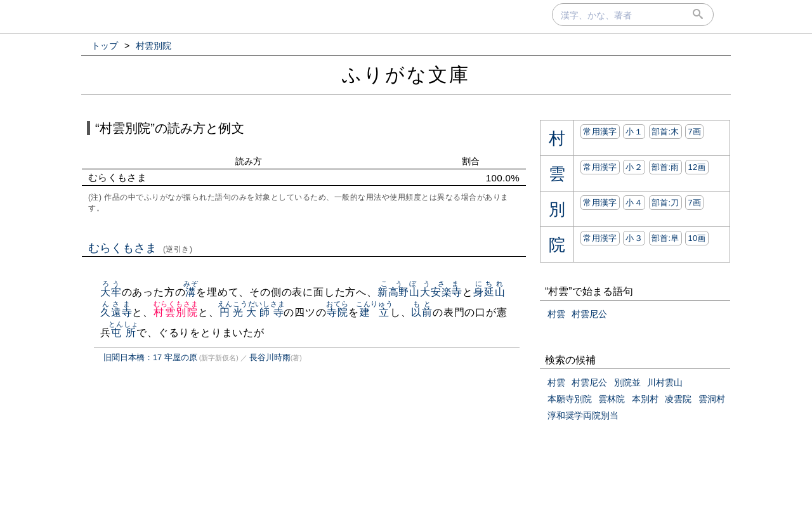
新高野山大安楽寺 (420, 292)
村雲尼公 (589, 314)
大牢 (111, 292)
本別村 (645, 399)
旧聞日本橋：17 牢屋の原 (150, 357)
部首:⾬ (665, 167)
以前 (422, 312)
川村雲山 (665, 382)
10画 (697, 238)
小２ (634, 167)
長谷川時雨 (270, 357)
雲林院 (612, 399)
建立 (375, 312)
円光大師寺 (251, 312)
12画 (697, 167)
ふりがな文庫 (406, 75)
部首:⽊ (665, 132)
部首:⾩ (665, 238)
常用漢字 (600, 132)
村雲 (556, 314)
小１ (634, 132)
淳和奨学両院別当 (583, 415)
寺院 (337, 312)
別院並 (627, 382)
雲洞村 (712, 399)
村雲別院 (176, 312)
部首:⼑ (665, 203)
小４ (634, 203)
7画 (694, 132)
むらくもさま (141, 248)
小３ (634, 238)
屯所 (123, 333)
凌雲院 (678, 399)
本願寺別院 (570, 399)
